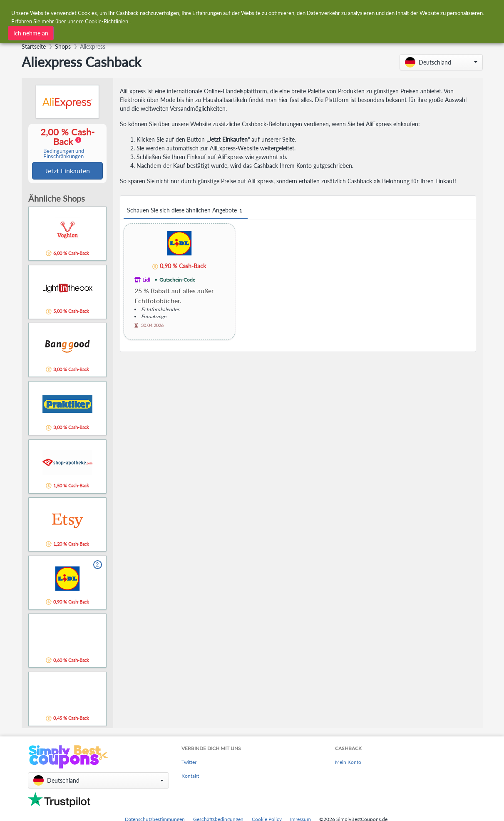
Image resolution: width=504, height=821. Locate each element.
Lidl (146, 280)
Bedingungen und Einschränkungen (64, 154)
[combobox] (232, 12)
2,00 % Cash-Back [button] (64, 143)
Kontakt (190, 777)
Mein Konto (348, 763)
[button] (441, 62)
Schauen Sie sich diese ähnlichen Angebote (186, 211)
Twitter (189, 763)
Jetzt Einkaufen (67, 171)
